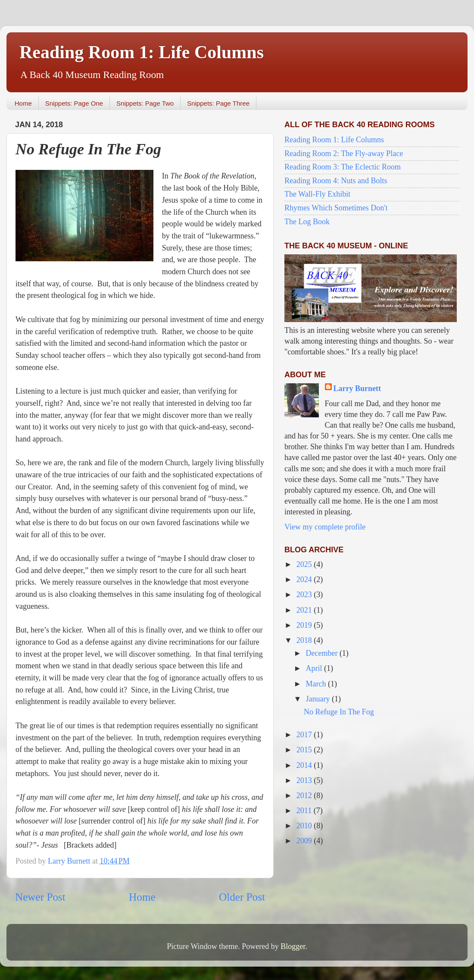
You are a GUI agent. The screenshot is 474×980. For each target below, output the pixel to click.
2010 (305, 826)
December (322, 653)
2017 (305, 735)
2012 (305, 795)
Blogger (293, 946)
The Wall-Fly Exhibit (317, 194)
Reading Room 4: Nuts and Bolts (336, 181)
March (317, 684)
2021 (305, 610)
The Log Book (307, 222)
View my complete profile (325, 527)
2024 (305, 579)
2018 (305, 640)
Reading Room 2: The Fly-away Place (344, 153)
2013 (305, 780)
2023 (305, 595)
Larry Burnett (357, 388)
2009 (305, 841)
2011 (305, 811)
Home (23, 103)
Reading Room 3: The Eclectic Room (343, 167)
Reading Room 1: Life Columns (142, 52)
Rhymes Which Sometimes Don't (336, 208)
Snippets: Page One (74, 103)
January (318, 699)
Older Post (242, 897)
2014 (305, 765)
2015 (305, 750)
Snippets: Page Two (145, 103)
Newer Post (40, 897)
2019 (305, 625)
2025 (305, 564)
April (315, 668)
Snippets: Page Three (218, 103)
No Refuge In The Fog (339, 712)
